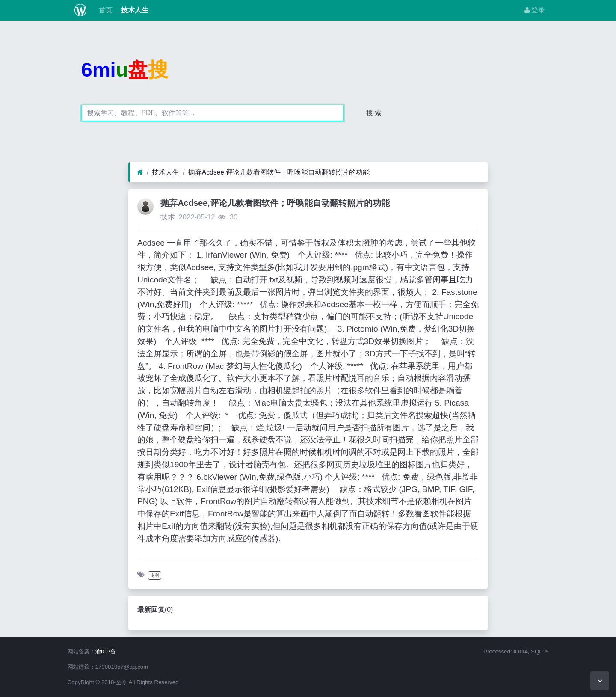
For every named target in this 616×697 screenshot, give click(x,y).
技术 (168, 217)
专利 (155, 575)
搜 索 (374, 113)
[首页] (140, 172)
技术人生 (134, 10)
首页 (104, 10)
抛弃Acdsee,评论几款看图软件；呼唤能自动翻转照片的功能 (279, 172)
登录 (535, 10)
